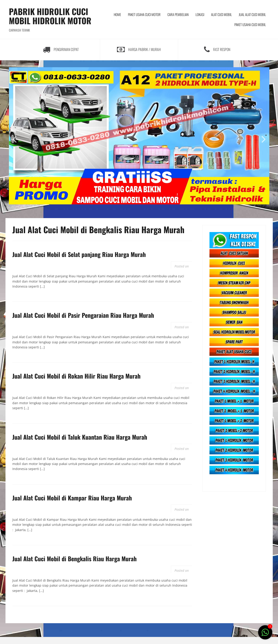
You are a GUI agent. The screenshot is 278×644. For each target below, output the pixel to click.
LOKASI (200, 14)
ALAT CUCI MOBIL (221, 14)
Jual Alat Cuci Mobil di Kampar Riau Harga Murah (72, 498)
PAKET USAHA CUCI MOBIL (250, 24)
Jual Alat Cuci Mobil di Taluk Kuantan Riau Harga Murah (80, 437)
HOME (117, 14)
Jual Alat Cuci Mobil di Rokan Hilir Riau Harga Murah (76, 376)
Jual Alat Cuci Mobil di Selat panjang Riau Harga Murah (79, 254)
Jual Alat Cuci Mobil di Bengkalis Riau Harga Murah (74, 559)
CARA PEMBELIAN (178, 14)
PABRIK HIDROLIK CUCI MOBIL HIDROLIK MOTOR (50, 16)
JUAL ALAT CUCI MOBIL (252, 14)
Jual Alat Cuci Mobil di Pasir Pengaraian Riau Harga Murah (83, 315)
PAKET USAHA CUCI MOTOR (144, 14)
